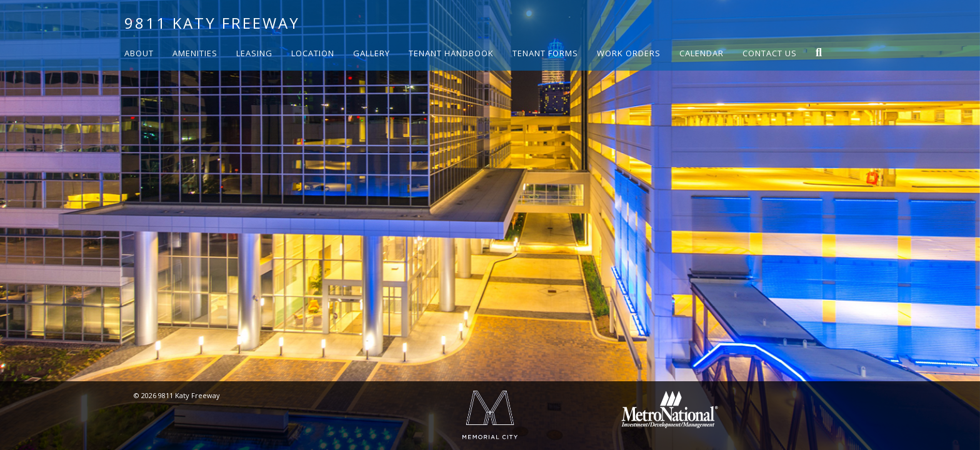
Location (313, 53)
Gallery (372, 53)
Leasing (254, 53)
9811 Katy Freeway (212, 23)
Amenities (195, 53)
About (139, 53)
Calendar (702, 53)
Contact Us (770, 53)
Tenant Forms (545, 53)
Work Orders (629, 53)
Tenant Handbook (451, 53)
